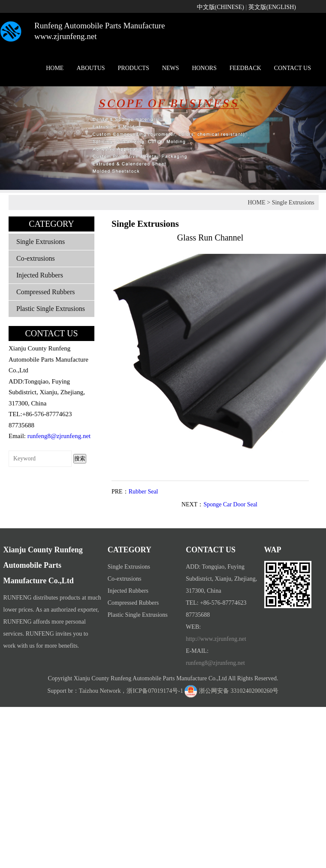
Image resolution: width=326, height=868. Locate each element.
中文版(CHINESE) (220, 7)
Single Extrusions (293, 203)
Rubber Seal (143, 492)
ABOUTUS (91, 68)
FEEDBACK (245, 68)
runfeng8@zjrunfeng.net (59, 436)
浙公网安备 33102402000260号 (239, 691)
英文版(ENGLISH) (272, 7)
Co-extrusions (36, 258)
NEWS (171, 68)
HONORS (204, 68)
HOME (55, 68)
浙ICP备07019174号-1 (155, 691)
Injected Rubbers (40, 275)
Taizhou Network (100, 691)
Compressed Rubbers (45, 292)
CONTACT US (293, 68)
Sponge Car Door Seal (230, 504)
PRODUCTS (134, 68)
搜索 (80, 458)
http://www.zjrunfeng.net (216, 639)
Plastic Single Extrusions (51, 309)
